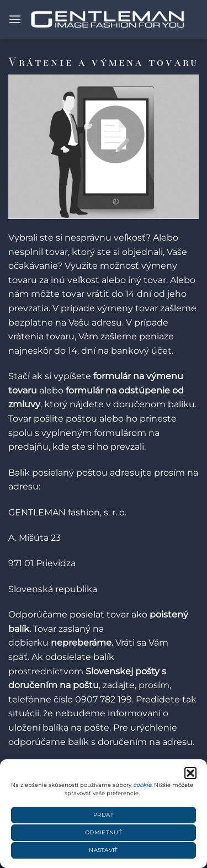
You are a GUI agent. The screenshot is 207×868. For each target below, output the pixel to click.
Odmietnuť (104, 832)
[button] (190, 773)
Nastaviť (103, 850)
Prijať (104, 815)
